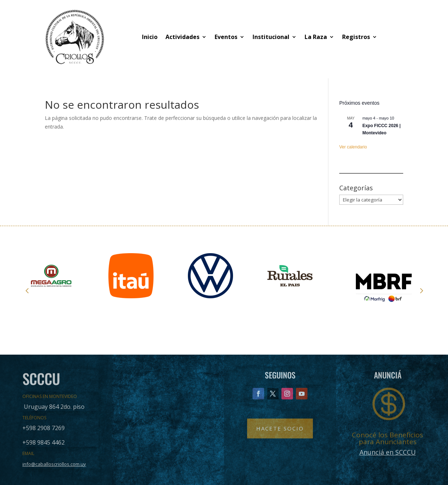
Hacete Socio (280, 428)
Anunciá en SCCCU (388, 452)
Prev (27, 290)
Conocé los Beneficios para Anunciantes (387, 438)
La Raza (316, 37)
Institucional (271, 37)
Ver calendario (353, 147)
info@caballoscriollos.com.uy (54, 464)
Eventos (226, 37)
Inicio (150, 37)
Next (421, 290)
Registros (356, 37)
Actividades (182, 37)
